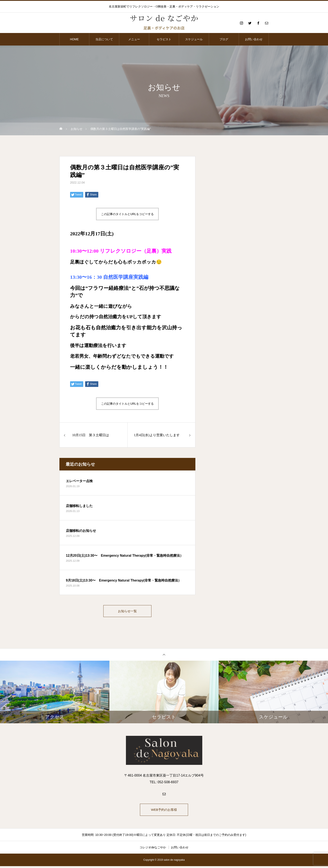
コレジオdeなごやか (153, 849)
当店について (104, 39)
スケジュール (194, 39)
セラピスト (164, 39)
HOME (74, 39)
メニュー (134, 39)
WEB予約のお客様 (164, 811)
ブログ (224, 39)
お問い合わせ (254, 39)
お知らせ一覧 (127, 611)
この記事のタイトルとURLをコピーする (127, 214)
